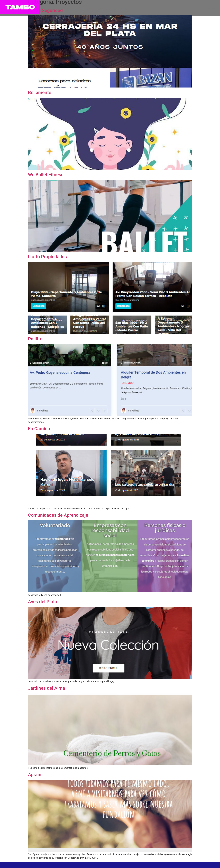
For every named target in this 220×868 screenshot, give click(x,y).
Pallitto (35, 339)
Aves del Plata (43, 602)
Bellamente (40, 92)
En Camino (39, 429)
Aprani (35, 774)
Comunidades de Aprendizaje (58, 515)
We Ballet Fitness (46, 175)
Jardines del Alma (47, 688)
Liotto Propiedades (47, 257)
